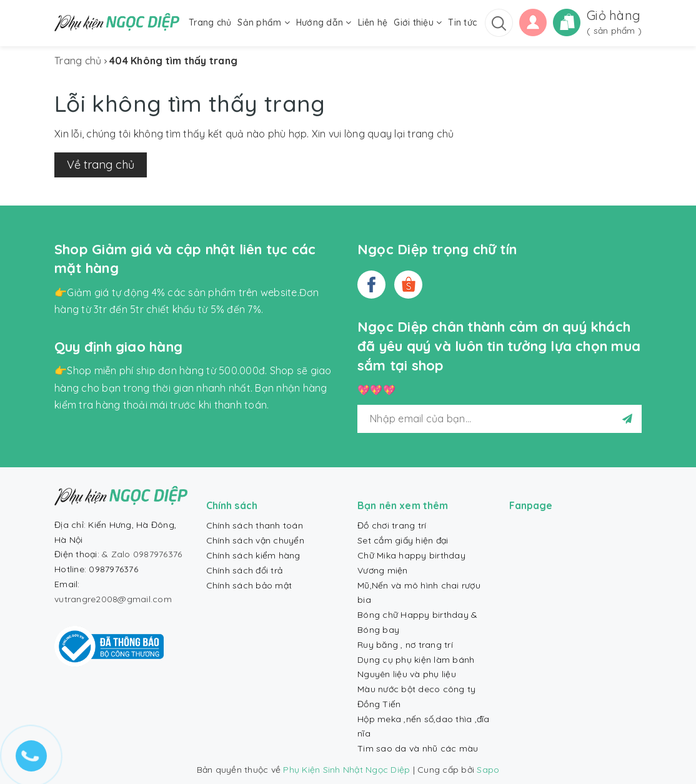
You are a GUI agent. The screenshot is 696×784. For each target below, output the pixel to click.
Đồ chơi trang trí (392, 525)
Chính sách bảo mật (249, 585)
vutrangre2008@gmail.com (113, 599)
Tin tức (462, 22)
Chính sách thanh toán (255, 525)
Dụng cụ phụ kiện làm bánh (416, 660)
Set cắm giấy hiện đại (403, 540)
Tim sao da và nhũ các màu (418, 748)
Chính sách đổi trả (245, 570)
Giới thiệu (418, 22)
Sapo (488, 770)
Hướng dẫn (324, 22)
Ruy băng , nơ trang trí (405, 645)
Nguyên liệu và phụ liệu (407, 674)
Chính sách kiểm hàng (253, 555)
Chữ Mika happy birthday (411, 555)
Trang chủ (210, 22)
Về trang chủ (101, 165)
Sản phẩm (264, 22)
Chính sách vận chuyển (255, 540)
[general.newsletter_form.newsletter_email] (500, 419)
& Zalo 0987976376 (142, 554)
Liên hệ (373, 22)
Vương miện (383, 570)
